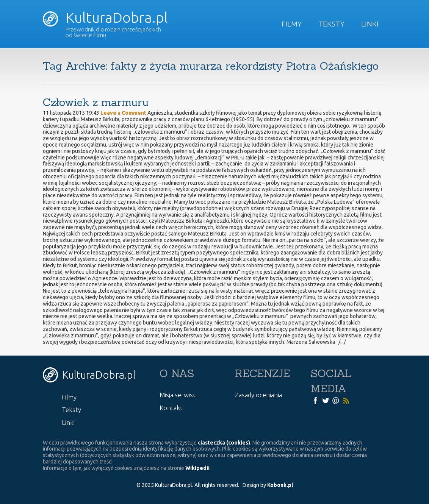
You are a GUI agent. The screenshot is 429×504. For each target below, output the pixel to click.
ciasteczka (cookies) (224, 443)
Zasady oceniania (258, 395)
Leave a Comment (123, 113)
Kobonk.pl (280, 485)
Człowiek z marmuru (96, 102)
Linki (370, 24)
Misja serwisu (178, 395)
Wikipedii (197, 468)
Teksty (331, 24)
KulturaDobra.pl (105, 17)
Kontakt (171, 408)
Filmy (292, 24)
